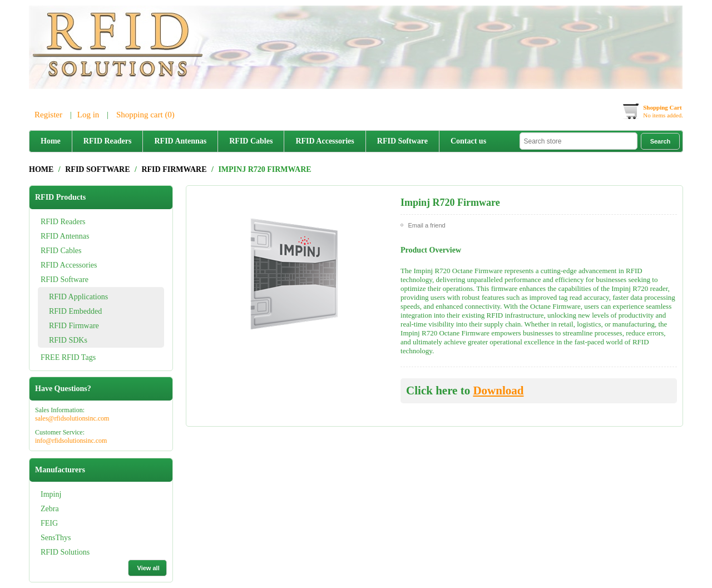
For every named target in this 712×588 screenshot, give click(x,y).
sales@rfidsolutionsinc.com (72, 418)
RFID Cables (251, 141)
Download (498, 391)
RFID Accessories (325, 141)
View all (149, 568)
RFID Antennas (180, 141)
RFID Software (402, 141)
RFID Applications (78, 297)
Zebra (50, 509)
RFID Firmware (74, 326)
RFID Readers (108, 141)
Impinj (51, 494)
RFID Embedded (75, 311)
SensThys (56, 538)
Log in (88, 115)
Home (51, 141)
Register (48, 115)
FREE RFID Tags (68, 357)
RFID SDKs (68, 340)
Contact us (468, 141)
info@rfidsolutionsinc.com (71, 441)
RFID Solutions (65, 552)
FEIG (49, 523)
